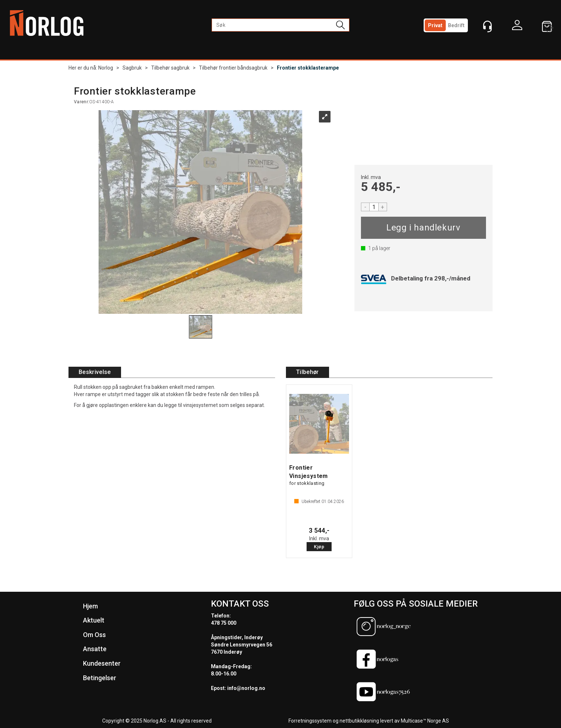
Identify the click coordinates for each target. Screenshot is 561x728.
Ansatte (95, 649)
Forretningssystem (310, 721)
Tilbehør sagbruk (170, 68)
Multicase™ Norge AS (425, 721)
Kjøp (423, 228)
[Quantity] (374, 207)
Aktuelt (94, 620)
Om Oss (94, 635)
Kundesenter (102, 663)
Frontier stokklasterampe (308, 68)
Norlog (106, 68)
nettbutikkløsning (359, 721)
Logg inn (517, 27)
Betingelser (100, 678)
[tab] (95, 372)
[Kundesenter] (487, 26)
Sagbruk (132, 68)
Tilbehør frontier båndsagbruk (233, 68)
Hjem (90, 606)
